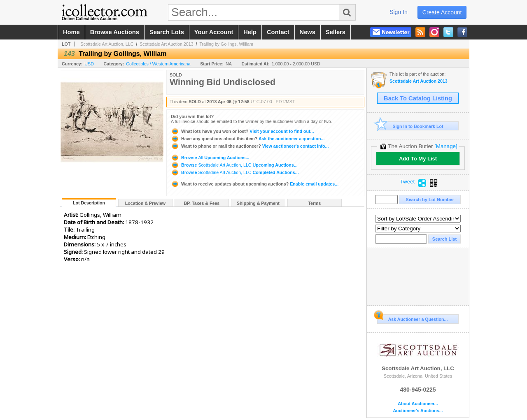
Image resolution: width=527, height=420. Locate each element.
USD (89, 64)
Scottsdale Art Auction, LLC (107, 44)
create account (442, 12)
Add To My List (418, 159)
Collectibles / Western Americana (158, 64)
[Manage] (446, 146)
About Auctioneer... (418, 404)
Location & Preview (145, 203)
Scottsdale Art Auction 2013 (166, 44)
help (250, 32)
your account (214, 32)
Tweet (408, 182)
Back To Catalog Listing (418, 98)
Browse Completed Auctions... (235, 172)
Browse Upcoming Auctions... (210, 158)
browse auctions (115, 32)
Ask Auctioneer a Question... (412, 318)
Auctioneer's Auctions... (418, 411)
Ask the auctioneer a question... (248, 139)
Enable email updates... (255, 184)
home (71, 32)
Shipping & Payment (258, 203)
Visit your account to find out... (242, 131)
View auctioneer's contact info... (250, 146)
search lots (167, 32)
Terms (314, 203)
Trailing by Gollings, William (226, 44)
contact (278, 32)
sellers (336, 32)
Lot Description (89, 203)
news (308, 32)
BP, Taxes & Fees (202, 203)
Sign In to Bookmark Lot (410, 126)
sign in (399, 12)
